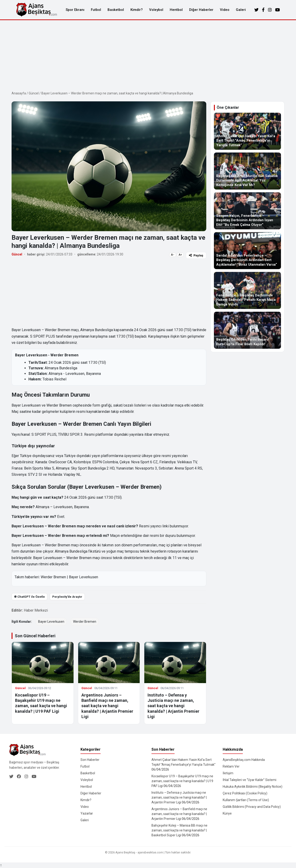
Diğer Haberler (201, 10)
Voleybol (156, 10)
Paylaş (196, 255)
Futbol (96, 10)
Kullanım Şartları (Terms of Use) (246, 800)
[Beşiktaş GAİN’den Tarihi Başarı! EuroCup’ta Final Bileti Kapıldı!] (247, 330)
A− (173, 255)
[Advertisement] (148, 55)
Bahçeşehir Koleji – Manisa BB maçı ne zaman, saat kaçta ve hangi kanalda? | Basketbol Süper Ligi (179, 830)
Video (225, 10)
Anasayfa (19, 93)
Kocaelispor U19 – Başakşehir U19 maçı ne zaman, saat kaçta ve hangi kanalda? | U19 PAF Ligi (182, 781)
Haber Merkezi (36, 610)
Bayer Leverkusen (83, 577)
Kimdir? (137, 10)
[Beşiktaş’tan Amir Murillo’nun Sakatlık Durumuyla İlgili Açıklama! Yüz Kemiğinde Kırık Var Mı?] (247, 171)
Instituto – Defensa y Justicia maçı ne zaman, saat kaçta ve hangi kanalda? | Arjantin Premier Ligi (173, 706)
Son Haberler (90, 760)
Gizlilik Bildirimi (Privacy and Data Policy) (252, 807)
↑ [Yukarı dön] (1, 865)
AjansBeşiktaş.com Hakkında (244, 760)
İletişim (228, 773)
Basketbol (116, 10)
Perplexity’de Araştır (67, 597)
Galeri (241, 10)
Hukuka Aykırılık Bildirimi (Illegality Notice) (253, 787)
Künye (227, 813)
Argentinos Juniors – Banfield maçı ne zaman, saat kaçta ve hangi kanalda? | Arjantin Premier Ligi (107, 706)
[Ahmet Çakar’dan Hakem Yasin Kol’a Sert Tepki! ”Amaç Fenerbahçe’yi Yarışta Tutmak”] (247, 131)
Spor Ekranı (75, 10)
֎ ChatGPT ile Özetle (29, 597)
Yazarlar (87, 813)
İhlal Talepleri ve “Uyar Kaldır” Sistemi (250, 780)
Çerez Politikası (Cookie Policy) (245, 793)
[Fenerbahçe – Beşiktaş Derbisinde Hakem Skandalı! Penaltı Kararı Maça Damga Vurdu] (247, 290)
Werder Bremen (53, 577)
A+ (180, 255)
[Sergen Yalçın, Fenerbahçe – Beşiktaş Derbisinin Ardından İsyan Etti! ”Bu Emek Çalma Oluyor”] (247, 211)
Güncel (34, 93)
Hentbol (176, 10)
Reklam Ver (231, 766)
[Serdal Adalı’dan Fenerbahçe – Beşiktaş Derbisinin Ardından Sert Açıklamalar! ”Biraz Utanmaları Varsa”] (247, 251)
